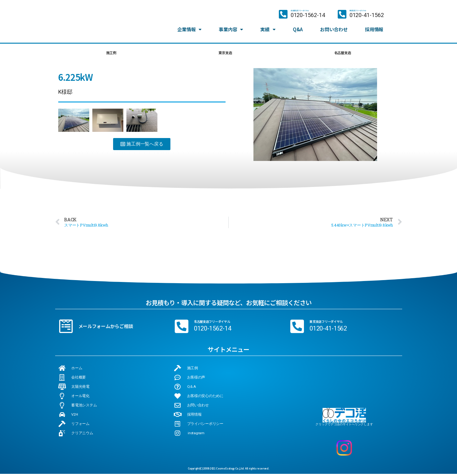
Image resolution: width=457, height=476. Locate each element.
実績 (268, 27)
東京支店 (224, 54)
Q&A (298, 27)
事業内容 (231, 27)
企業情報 (189, 27)
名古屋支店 (342, 54)
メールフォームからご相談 (106, 328)
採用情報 (374, 27)
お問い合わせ (334, 27)
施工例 (111, 54)
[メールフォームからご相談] (66, 328)
